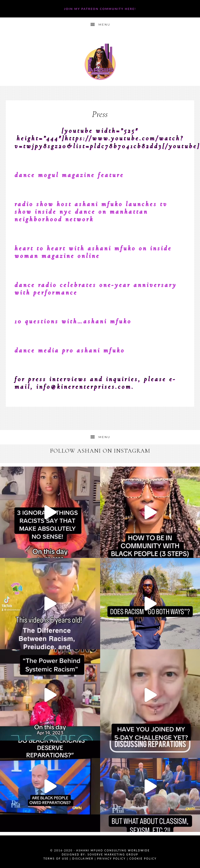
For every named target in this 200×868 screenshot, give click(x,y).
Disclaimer (83, 859)
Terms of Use (56, 859)
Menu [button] (104, 25)
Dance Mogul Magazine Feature (69, 175)
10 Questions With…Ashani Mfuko (73, 321)
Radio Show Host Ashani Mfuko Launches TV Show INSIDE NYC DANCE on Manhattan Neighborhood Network (91, 212)
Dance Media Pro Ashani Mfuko (70, 350)
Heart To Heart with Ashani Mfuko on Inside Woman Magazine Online (93, 252)
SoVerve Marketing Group (113, 854)
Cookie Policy (143, 859)
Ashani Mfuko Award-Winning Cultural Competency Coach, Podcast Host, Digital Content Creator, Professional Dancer (100, 62)
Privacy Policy (111, 859)
